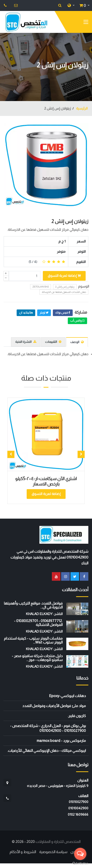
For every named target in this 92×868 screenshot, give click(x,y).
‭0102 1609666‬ (78, 814)
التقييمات (53, 342)
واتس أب (77, 321)
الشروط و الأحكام (23, 852)
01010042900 (78, 808)
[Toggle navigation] (86, 23)
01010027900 (79, 802)
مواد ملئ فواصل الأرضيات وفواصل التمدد (54, 706)
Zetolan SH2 (40, 287)
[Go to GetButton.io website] (80, 863)
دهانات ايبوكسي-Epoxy (67, 696)
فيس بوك (63, 313)
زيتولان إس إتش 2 (70, 221)
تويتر (44, 313)
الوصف (77, 342)
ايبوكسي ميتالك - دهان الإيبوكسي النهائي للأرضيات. (47, 751)
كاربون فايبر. (77, 716)
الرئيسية (81, 108)
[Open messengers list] (80, 854)
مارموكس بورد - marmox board (61, 741)
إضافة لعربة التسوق (64, 276)
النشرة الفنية (26, 342)
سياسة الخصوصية (53, 852)
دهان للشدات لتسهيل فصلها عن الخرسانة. (64, 292)
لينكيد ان (26, 313)
